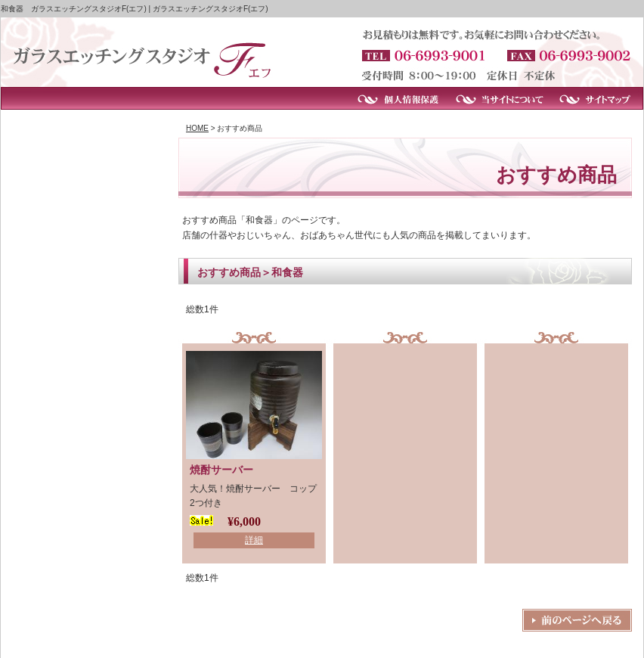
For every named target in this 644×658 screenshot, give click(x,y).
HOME (197, 128)
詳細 (254, 540)
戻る (577, 620)
